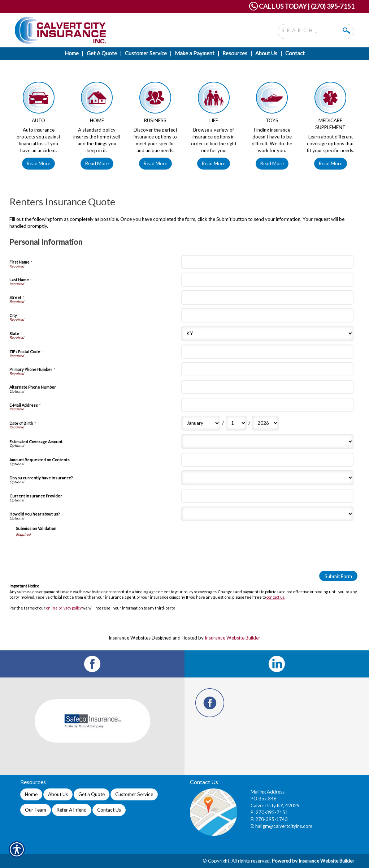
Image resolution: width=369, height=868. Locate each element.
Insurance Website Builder (233, 638)
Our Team (36, 810)
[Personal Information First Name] (267, 262)
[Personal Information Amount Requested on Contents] (267, 460)
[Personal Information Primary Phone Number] (267, 369)
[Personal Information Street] (267, 297)
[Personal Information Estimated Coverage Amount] (267, 442)
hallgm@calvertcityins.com (284, 826)
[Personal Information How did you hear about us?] (267, 514)
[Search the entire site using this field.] (311, 30)
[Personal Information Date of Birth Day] (236, 423)
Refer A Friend (72, 810)
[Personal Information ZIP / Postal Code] (267, 352)
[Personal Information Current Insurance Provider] (267, 496)
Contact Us (109, 810)
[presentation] (71, 551)
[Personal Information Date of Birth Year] (265, 423)
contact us (275, 597)
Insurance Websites (130, 638)
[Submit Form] (338, 576)
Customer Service (134, 794)
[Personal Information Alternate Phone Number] (267, 387)
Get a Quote (92, 794)
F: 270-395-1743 (269, 819)
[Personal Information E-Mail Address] (267, 405)
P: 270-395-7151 (269, 812)
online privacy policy (64, 608)
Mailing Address (268, 792)
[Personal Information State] (267, 333)
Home (31, 794)
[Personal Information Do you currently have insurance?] (267, 478)
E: (253, 826)
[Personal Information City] (267, 315)
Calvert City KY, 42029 (275, 805)
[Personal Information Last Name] (267, 280)
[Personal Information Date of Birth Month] (201, 423)
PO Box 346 (264, 799)
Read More (38, 163)
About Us (58, 794)
